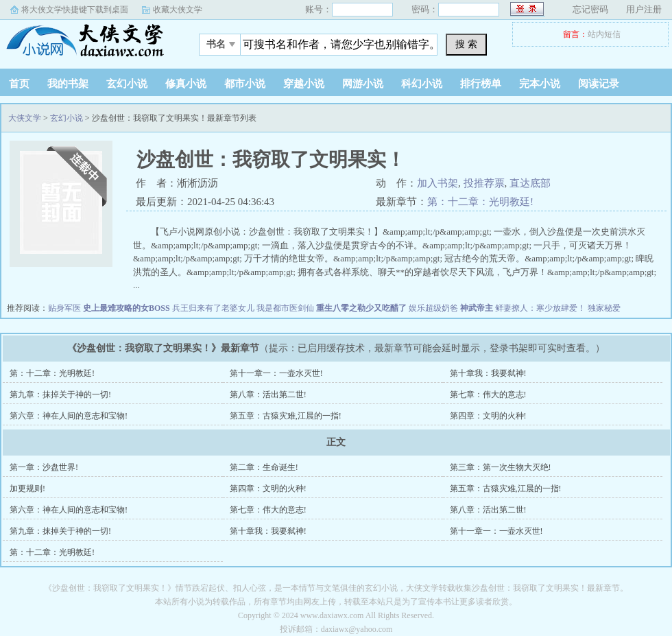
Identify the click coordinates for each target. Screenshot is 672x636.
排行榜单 (481, 84)
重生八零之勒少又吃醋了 (361, 308)
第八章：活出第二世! (268, 394)
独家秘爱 (604, 308)
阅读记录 (599, 84)
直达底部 (530, 183)
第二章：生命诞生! (264, 467)
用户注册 (644, 9)
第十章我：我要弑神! (488, 373)
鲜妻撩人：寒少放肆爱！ (540, 308)
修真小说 (186, 84)
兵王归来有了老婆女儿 (213, 308)
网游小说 (363, 84)
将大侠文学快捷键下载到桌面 (75, 10)
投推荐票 (484, 183)
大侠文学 (86, 40)
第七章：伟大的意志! (488, 394)
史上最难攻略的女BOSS (127, 308)
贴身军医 (64, 308)
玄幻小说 (127, 84)
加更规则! (27, 488)
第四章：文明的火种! (488, 416)
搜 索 (466, 44)
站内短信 (604, 34)
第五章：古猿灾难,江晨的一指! (286, 416)
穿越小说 (304, 84)
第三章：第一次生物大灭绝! (501, 467)
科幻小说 (422, 84)
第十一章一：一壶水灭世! (276, 373)
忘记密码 (590, 9)
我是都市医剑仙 (285, 308)
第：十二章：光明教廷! (480, 202)
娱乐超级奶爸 (433, 308)
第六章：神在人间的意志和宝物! (69, 416)
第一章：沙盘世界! (44, 467)
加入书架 (437, 183)
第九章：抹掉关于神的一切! (60, 394)
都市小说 (245, 84)
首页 (19, 84)
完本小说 (540, 84)
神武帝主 (477, 308)
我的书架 (68, 84)
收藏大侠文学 (178, 10)
